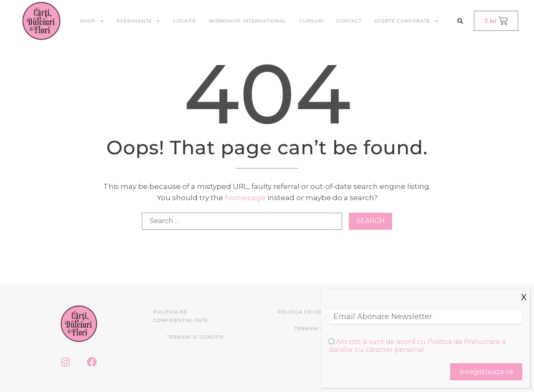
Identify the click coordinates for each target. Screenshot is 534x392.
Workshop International (248, 21)
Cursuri (311, 21)
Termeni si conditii (195, 337)
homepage (245, 198)
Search (370, 221)
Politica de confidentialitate (181, 316)
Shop (92, 21)
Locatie (185, 21)
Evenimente (139, 21)
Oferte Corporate (407, 21)
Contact (349, 21)
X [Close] (524, 297)
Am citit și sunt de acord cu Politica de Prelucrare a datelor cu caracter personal (417, 346)
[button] (460, 21)
